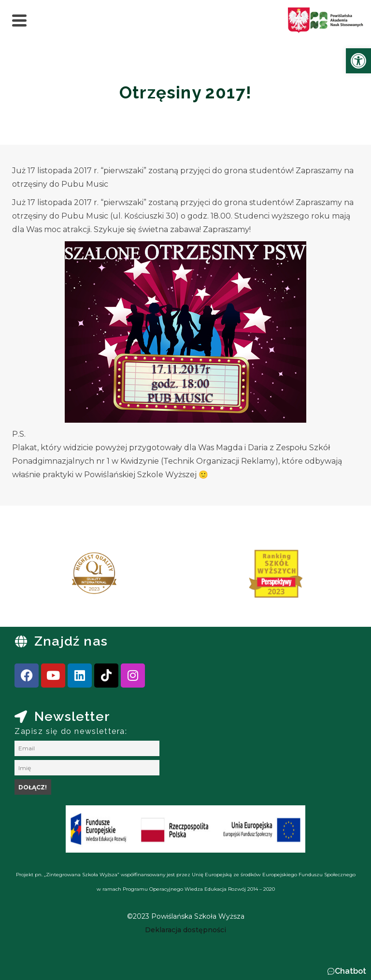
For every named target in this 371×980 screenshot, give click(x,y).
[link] (358, 61)
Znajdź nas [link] (71, 641)
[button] (347, 971)
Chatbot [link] (350, 971)
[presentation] (38, 577)
